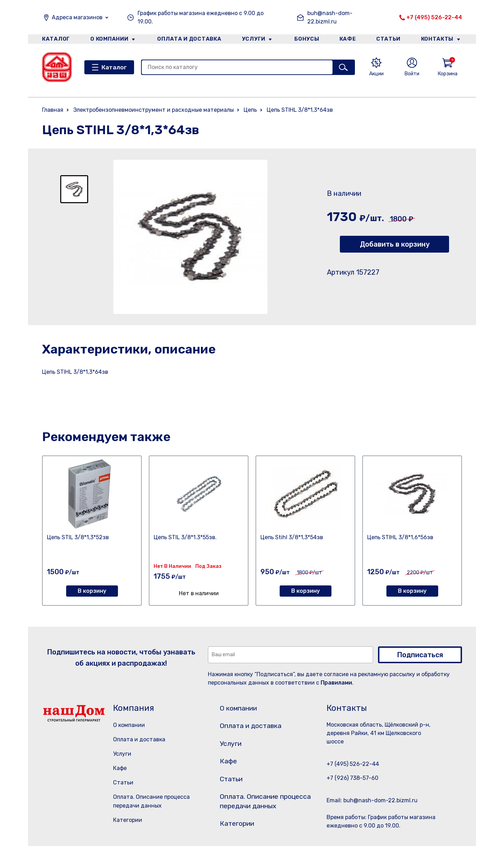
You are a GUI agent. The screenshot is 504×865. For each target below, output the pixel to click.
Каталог (55, 40)
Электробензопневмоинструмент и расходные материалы (153, 110)
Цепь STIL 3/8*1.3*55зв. (185, 537)
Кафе (348, 40)
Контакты (440, 40)
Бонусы (304, 40)
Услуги (252, 40)
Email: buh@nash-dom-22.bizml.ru (372, 800)
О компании (109, 40)
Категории (128, 820)
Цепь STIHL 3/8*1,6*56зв (400, 537)
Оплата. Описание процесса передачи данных (260, 814)
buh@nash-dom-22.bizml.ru (330, 17)
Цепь (250, 110)
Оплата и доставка (187, 40)
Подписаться (420, 655)
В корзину (92, 591)
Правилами (336, 683)
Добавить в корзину (395, 244)
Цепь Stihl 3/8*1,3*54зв (292, 537)
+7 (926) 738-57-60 (352, 778)
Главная (53, 110)
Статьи (390, 40)
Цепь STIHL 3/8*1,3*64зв (300, 110)
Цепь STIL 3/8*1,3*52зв (78, 537)
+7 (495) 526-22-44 (434, 17)
